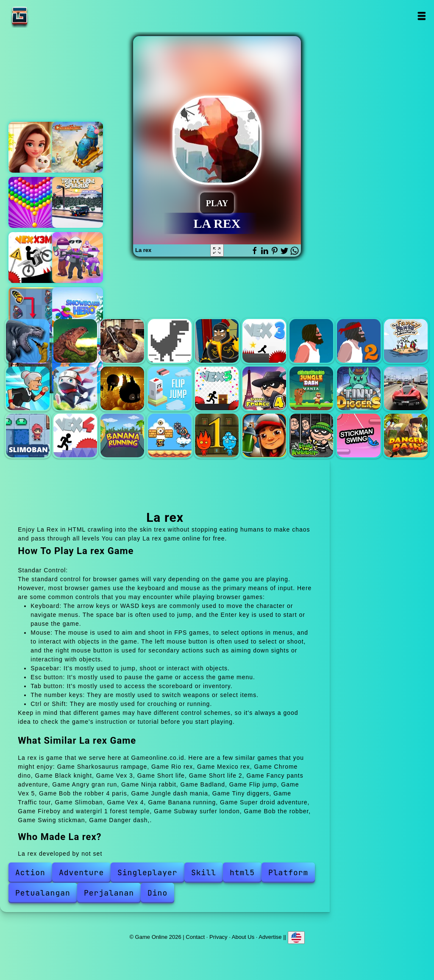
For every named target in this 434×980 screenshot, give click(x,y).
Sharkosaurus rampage (28, 341)
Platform (288, 872)
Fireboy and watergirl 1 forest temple (217, 435)
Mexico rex (122, 341)
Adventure (81, 872)
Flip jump (170, 388)
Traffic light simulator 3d (78, 202)
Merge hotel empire (34, 147)
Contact (195, 937)
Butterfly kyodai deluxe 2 (34, 313)
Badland (122, 388)
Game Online (46, 16)
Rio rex (75, 341)
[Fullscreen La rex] (217, 250)
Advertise (270, 937)
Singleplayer (147, 872)
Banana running (122, 435)
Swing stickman (359, 435)
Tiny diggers (359, 388)
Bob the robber (311, 435)
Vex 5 (217, 388)
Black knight (217, 341)
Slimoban (28, 435)
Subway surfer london (264, 435)
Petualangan (43, 893)
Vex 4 (75, 435)
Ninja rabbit (75, 388)
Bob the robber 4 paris (264, 388)
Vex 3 (264, 341)
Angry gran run (28, 388)
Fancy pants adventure (406, 341)
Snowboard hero (78, 313)
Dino (157, 893)
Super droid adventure (170, 435)
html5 (242, 872)
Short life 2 (359, 341)
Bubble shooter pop (34, 202)
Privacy (218, 937)
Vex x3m (34, 258)
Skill (204, 872)
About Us (243, 937)
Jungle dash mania (311, 388)
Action (30, 872)
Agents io (78, 258)
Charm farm (78, 147)
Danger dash (406, 435)
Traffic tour (406, 388)
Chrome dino (170, 341)
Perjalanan (109, 893)
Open (421, 16)
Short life (311, 341)
